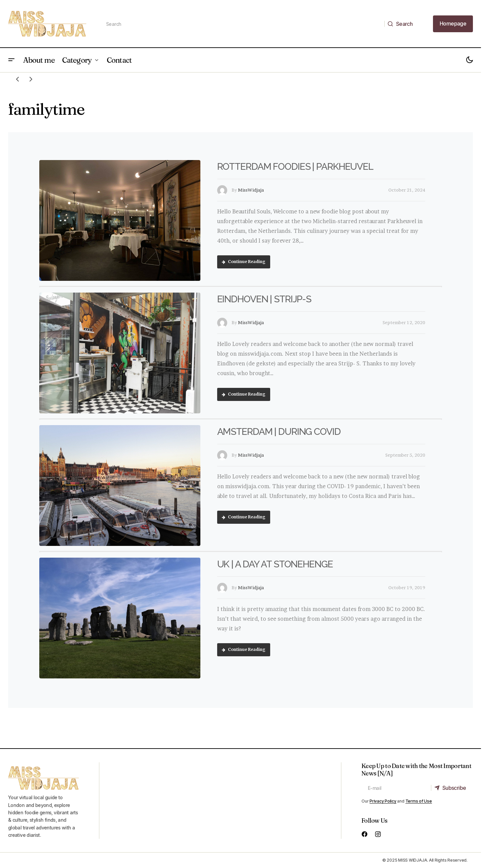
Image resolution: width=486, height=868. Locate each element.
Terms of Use (419, 801)
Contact (119, 60)
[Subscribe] (452, 788)
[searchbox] (242, 24)
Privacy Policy (383, 801)
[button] (11, 60)
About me (39, 60)
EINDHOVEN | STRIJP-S (264, 299)
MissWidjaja (251, 190)
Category (77, 60)
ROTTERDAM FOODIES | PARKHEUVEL (295, 167)
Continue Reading (244, 262)
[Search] (402, 24)
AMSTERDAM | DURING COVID (279, 432)
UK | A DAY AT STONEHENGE (275, 564)
